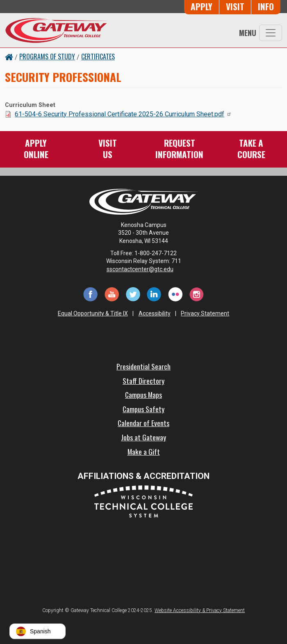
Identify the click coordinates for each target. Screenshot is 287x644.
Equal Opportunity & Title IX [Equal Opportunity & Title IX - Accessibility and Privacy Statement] (93, 313)
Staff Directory (143, 381)
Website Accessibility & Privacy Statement (200, 610)
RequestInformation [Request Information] (179, 149)
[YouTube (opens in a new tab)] (112, 294)
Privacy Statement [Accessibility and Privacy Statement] (205, 313)
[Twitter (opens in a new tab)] (133, 294)
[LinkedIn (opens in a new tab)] (154, 294)
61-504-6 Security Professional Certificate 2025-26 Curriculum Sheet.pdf (123, 114)
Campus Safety (143, 409)
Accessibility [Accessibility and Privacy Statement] (155, 313)
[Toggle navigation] (271, 33)
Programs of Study (47, 57)
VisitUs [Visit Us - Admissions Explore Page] (108, 149)
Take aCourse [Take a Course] (251, 149)
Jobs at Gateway (143, 437)
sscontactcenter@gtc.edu (144, 269)
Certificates (98, 57)
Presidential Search (143, 366)
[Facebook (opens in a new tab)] (90, 294)
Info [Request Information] (266, 6)
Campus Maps (143, 395)
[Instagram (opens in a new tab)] (197, 294)
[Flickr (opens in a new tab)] (175, 294)
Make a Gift (144, 451)
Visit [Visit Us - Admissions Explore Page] (235, 6)
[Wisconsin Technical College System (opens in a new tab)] (143, 501)
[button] (38, 631)
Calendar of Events (143, 423)
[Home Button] (9, 57)
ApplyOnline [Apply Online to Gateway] (36, 149)
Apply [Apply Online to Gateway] (202, 6)
